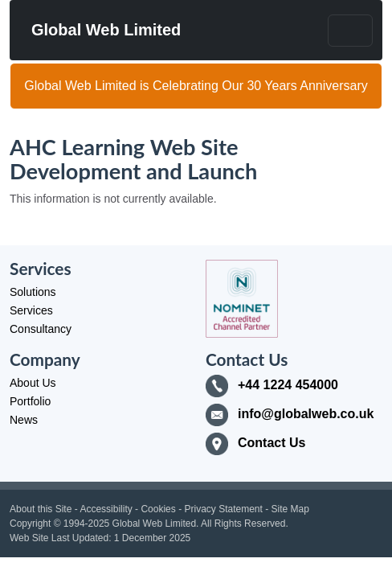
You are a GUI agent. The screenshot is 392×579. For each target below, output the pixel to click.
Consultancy (41, 329)
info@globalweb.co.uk (306, 414)
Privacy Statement (223, 509)
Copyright (30, 524)
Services (31, 310)
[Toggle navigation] (350, 31)
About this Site (41, 509)
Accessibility (106, 509)
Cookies (158, 509)
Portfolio (30, 401)
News (24, 420)
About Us (33, 383)
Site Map (290, 509)
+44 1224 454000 (288, 385)
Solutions (33, 292)
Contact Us (272, 443)
